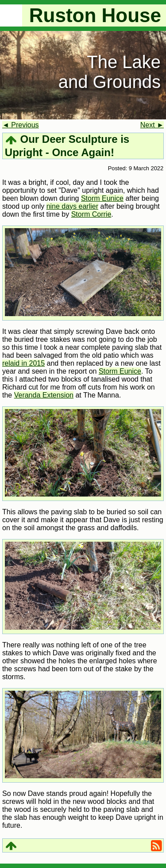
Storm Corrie (91, 214)
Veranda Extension (44, 395)
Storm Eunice (102, 198)
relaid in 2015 (23, 363)
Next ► (152, 125)
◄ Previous (21, 125)
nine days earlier (72, 206)
